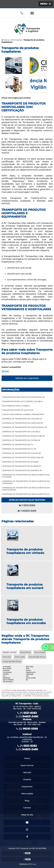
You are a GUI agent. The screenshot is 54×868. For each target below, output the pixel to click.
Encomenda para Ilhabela (16, 406)
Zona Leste (20, 657)
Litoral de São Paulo (12, 661)
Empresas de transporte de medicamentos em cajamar (26, 476)
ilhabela (27, 779)
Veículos (27, 772)
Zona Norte (25, 652)
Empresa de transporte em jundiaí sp (22, 453)
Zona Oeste (40, 652)
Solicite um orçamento (27, 378)
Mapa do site (27, 815)
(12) (27, 729)
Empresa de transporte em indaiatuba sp (24, 436)
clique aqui (38, 359)
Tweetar (5, 371)
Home (27, 758)
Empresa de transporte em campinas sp (23, 423)
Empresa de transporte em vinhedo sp (22, 470)
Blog (27, 801)
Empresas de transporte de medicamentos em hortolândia (26, 489)
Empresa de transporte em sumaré (20, 462)
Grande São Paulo (37, 657)
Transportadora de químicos (18, 410)
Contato (27, 808)
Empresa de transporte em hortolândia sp (25, 427)
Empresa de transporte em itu (18, 445)
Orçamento (27, 786)
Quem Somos (27, 765)
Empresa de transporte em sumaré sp (22, 466)
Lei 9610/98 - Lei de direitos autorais (36, 696)
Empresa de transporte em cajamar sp (22, 419)
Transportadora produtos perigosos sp (24, 397)
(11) (27, 713)
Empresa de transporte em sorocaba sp (23, 458)
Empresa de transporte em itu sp (19, 449)
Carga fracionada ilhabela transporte (23, 414)
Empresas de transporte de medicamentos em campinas (26, 482)
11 (27, 505)
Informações (11, 390)
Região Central (10, 652)
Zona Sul (7, 657)
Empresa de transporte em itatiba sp (21, 440)
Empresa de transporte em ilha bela (21, 432)
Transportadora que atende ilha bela (23, 401)
